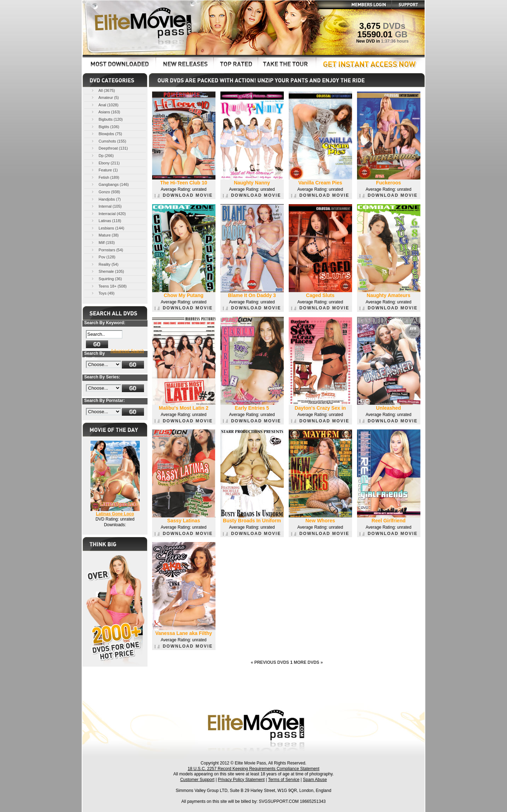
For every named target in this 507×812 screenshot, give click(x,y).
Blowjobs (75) (106, 134)
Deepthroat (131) (109, 148)
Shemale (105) (107, 271)
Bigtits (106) (105, 127)
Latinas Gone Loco (115, 514)
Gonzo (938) (105, 192)
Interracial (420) (108, 213)
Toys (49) (102, 293)
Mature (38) (105, 235)
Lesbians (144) (107, 228)
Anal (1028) (104, 105)
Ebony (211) (105, 163)
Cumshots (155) (108, 141)
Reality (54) (104, 264)
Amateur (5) (105, 97)
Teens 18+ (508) (109, 286)
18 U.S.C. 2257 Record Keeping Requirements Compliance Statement (254, 769)
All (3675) (103, 90)
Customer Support (197, 780)
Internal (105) (106, 206)
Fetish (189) (105, 177)
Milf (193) (103, 242)
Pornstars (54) (107, 250)
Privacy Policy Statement (241, 780)
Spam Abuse (315, 780)
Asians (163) (105, 112)
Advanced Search (127, 351)
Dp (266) (102, 155)
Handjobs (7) (106, 199)
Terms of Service (284, 780)
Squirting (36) (106, 279)
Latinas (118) (106, 221)
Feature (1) (104, 170)
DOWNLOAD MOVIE (184, 195)
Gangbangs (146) (110, 184)
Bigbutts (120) (107, 119)
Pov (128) (103, 257)
